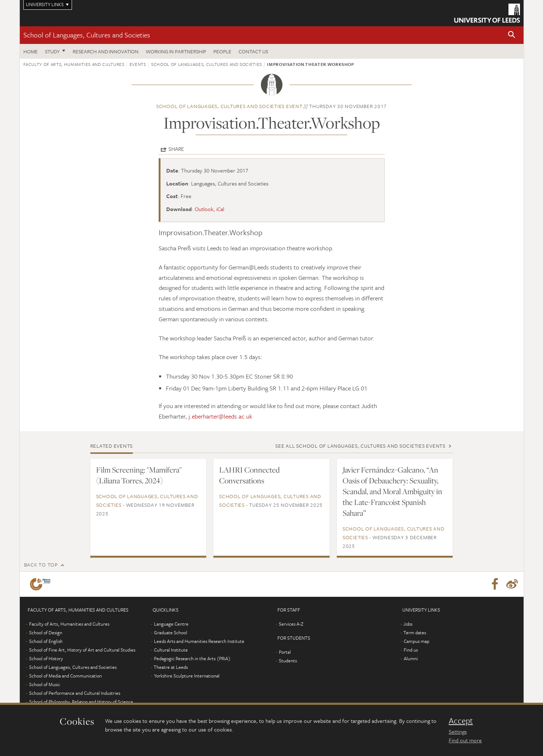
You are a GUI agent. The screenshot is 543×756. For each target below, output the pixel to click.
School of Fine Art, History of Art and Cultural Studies (82, 650)
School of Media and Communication (65, 676)
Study (52, 51)
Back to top (41, 565)
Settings (458, 732)
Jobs (408, 624)
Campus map (417, 641)
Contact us (253, 51)
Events (138, 64)
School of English (46, 641)
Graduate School (171, 632)
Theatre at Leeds (171, 667)
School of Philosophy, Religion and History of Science (81, 702)
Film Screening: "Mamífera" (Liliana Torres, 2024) (139, 475)
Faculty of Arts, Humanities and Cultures (74, 64)
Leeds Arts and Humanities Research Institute (199, 641)
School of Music (45, 684)
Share (176, 149)
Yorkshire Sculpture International (187, 676)
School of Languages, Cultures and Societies (87, 35)
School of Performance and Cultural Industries (75, 693)
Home (31, 51)
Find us (411, 650)
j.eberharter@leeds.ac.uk (220, 416)
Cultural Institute (171, 650)
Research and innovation (106, 51)
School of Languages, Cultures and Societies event (229, 106)
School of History (46, 658)
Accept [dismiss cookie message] (461, 721)
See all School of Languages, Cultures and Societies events (360, 446)
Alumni (411, 658)
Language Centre (171, 624)
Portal (285, 652)
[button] (512, 35)
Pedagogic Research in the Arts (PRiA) (192, 658)
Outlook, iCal (209, 209)
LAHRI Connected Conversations (249, 475)
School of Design (46, 632)
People (222, 51)
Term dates (415, 632)
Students (288, 661)
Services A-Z (291, 624)
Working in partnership (176, 51)
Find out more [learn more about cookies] (465, 740)
